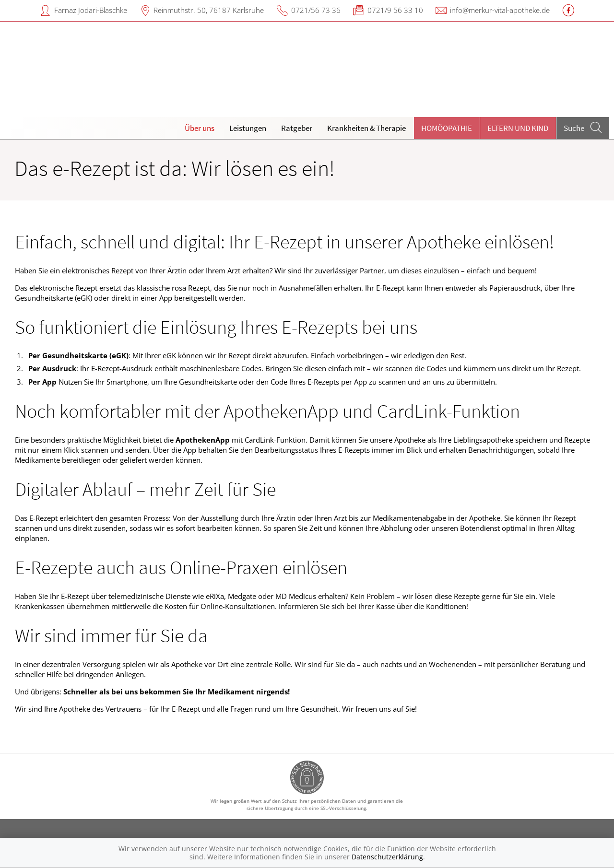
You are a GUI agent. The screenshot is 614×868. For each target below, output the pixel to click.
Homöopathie (447, 128)
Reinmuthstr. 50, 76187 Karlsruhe (209, 10)
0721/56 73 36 (316, 10)
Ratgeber (297, 128)
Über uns (200, 128)
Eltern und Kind (518, 128)
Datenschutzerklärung (387, 857)
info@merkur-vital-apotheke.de (500, 10)
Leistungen (248, 128)
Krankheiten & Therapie (366, 128)
